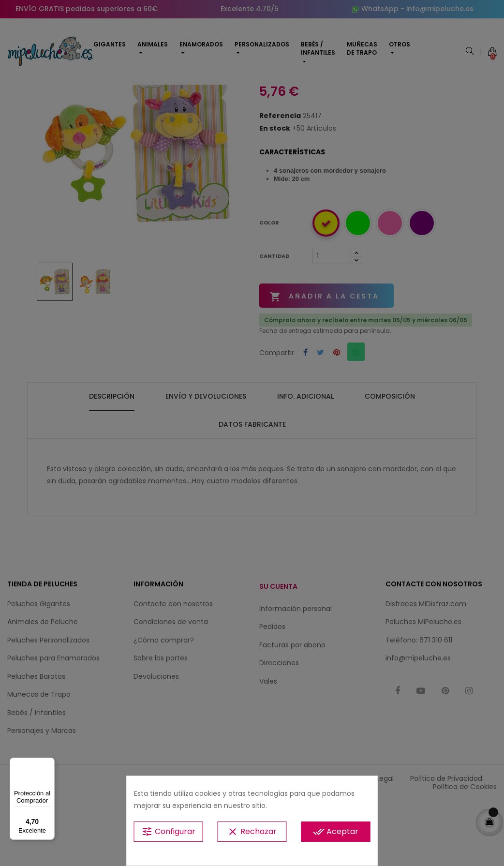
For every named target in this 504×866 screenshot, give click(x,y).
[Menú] (49, 763)
